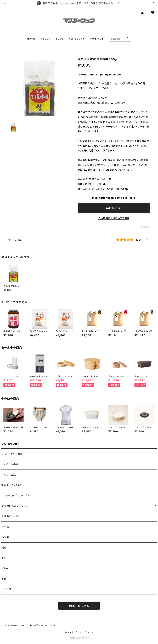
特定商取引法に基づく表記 (43, 625)
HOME (31, 39)
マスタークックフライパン (15, 495)
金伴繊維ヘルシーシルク (15, 506)
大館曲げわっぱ (10, 516)
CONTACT (97, 39)
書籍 (4, 579)
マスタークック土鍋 (12, 454)
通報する (146, 227)
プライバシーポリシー (14, 625)
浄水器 (5, 527)
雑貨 (4, 548)
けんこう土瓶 (9, 475)
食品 (4, 558)
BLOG (60, 39)
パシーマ (6, 568)
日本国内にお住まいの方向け (114, 218)
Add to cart (114, 208)
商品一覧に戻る (79, 606)
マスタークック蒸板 (12, 485)
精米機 (5, 537)
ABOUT (46, 39)
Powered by (79, 638)
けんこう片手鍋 (10, 464)
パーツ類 (6, 589)
